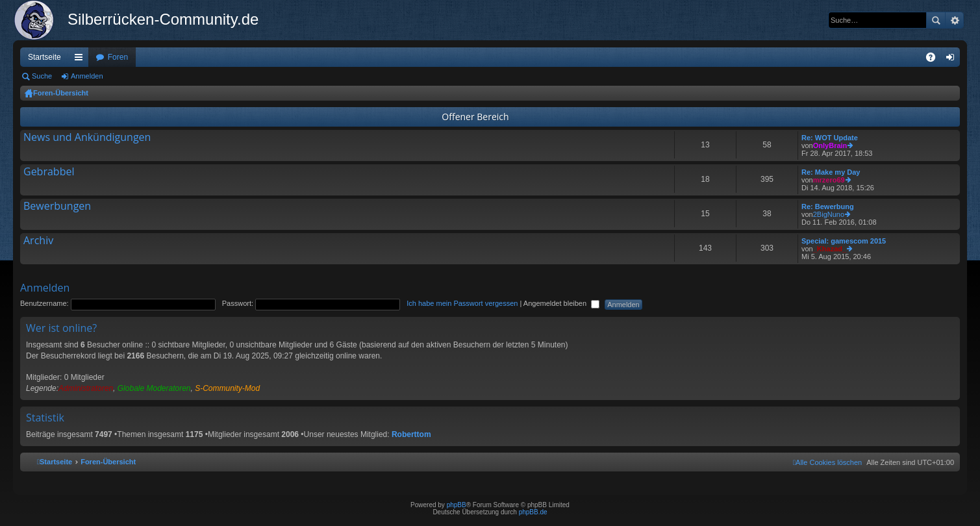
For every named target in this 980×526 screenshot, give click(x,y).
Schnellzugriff (81, 60)
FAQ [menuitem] (935, 60)
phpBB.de (533, 512)
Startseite (44, 57)
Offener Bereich (475, 117)
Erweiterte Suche (954, 20)
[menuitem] (827, 462)
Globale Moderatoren (154, 388)
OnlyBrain (830, 145)
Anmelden (87, 76)
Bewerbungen (57, 207)
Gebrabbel (49, 172)
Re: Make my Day (831, 172)
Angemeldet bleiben (561, 303)
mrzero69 (829, 180)
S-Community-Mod (227, 388)
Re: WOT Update (830, 138)
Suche (936, 20)
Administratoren (86, 388)
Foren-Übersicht (61, 93)
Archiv (38, 241)
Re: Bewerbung (828, 207)
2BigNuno (829, 214)
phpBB (457, 505)
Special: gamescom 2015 (844, 241)
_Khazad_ (830, 249)
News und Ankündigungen (87, 138)
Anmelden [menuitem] (953, 60)
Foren (118, 57)
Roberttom (411, 434)
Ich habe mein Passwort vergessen (462, 303)
